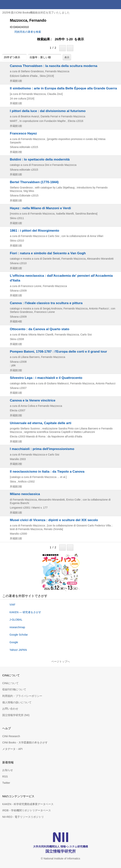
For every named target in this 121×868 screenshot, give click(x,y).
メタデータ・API (12, 749)
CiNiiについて (10, 683)
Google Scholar (19, 635)
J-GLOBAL (16, 620)
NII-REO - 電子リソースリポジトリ (23, 817)
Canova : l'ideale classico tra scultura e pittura (46, 303)
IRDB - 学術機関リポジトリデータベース (27, 810)
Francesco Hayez (23, 133)
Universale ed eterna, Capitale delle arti (41, 423)
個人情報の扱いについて (17, 702)
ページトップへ (61, 661)
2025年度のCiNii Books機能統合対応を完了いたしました (36, 13)
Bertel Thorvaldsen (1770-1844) (34, 182)
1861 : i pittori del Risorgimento (34, 231)
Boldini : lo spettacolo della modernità (40, 159)
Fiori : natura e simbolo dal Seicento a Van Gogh (48, 253)
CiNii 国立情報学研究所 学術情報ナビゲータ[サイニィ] (17, 5)
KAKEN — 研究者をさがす (25, 612)
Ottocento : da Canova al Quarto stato (40, 329)
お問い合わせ (10, 709)
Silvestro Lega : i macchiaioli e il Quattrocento (46, 378)
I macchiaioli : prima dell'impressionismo (42, 449)
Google (14, 642)
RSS (5, 777)
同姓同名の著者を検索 (28, 32)
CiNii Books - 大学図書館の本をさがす (25, 742)
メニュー (116, 5)
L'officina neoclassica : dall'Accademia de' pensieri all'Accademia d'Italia (61, 278)
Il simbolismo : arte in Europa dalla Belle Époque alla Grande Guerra (63, 88)
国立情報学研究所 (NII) (16, 715)
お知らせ (8, 770)
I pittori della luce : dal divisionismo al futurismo (48, 111)
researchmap (17, 627)
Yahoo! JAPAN (18, 650)
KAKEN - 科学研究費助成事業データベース (28, 804)
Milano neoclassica (25, 494)
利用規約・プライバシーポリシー (22, 696)
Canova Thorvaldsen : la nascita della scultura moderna (54, 66)
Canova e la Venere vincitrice (33, 400)
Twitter (6, 783)
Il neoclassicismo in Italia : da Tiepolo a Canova (47, 471)
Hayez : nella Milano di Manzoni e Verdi (40, 208)
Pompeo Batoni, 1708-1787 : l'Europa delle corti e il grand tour (59, 351)
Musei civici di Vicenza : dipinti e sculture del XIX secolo (54, 520)
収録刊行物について (14, 689)
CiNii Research (11, 736)
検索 (107, 5)
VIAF (12, 605)
